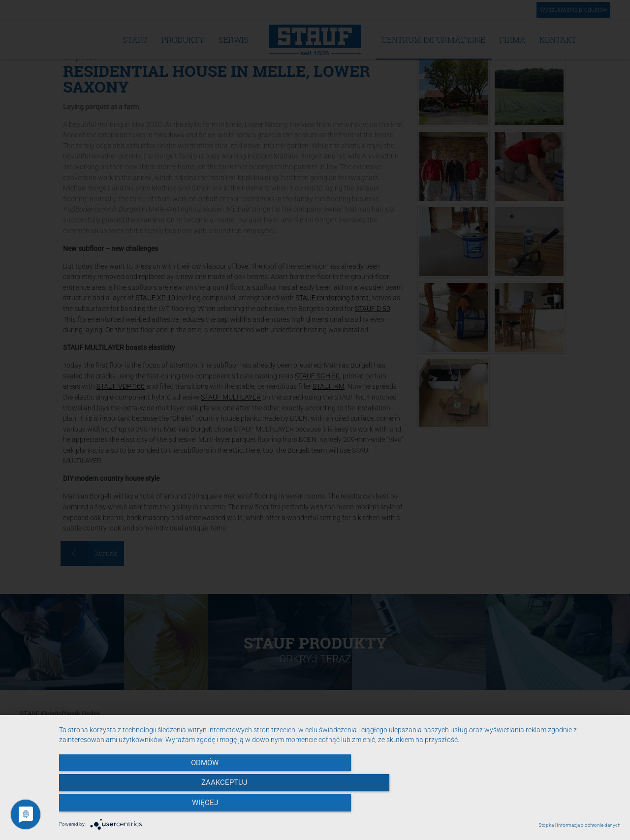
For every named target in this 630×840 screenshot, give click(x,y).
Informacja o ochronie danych (588, 825)
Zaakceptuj (340, 806)
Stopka (546, 825)
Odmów (143, 806)
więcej (536, 806)
